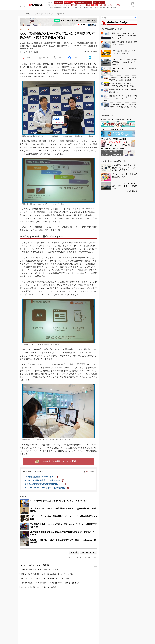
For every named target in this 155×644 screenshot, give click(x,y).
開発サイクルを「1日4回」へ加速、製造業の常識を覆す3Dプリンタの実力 (48, 574)
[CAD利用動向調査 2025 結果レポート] (42, 477)
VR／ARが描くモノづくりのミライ (113, 149)
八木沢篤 (86, 52)
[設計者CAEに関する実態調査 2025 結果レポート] (46, 484)
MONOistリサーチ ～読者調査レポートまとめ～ (117, 120)
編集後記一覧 (133, 191)
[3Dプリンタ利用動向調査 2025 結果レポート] (44, 480)
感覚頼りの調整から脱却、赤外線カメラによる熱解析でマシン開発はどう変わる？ (51, 583)
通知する (45, 58)
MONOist (22, 14)
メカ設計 (28, 14)
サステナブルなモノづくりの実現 (112, 129)
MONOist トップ (88, 552)
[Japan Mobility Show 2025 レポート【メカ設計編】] (47, 488)
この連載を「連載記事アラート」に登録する (60, 461)
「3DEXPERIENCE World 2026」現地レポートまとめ (40, 570)
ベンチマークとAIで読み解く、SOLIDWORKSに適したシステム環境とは (47, 578)
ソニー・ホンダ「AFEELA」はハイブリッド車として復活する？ (125, 186)
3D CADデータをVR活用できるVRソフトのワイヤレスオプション (58, 501)
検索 (135, 18)
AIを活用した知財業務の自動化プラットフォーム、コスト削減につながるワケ (125, 168)
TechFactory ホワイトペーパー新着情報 (34, 565)
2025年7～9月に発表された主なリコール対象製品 (39, 587)
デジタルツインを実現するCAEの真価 (114, 139)
